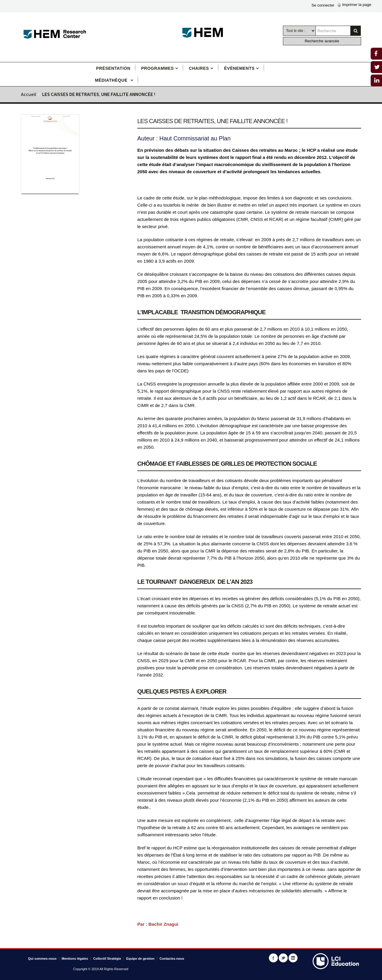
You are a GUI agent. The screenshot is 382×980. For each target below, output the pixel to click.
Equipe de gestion (140, 959)
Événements (239, 68)
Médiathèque (112, 80)
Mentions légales (75, 959)
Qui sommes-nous (42, 959)
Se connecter (323, 5)
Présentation (113, 68)
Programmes (157, 68)
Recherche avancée (322, 41)
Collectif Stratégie (107, 959)
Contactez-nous (172, 959)
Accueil (29, 95)
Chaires (199, 68)
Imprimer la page (354, 5)
